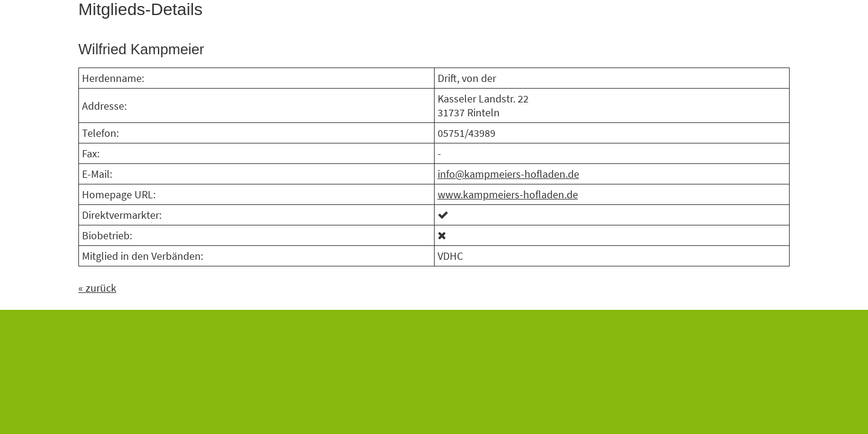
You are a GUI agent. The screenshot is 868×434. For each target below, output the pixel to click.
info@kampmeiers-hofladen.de (508, 174)
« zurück (97, 288)
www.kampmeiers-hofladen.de (508, 194)
